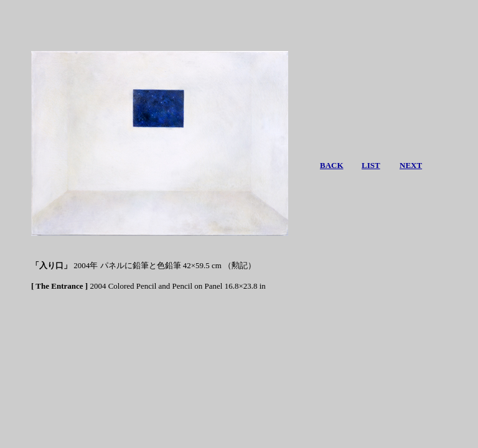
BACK (332, 165)
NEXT (411, 165)
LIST (371, 165)
